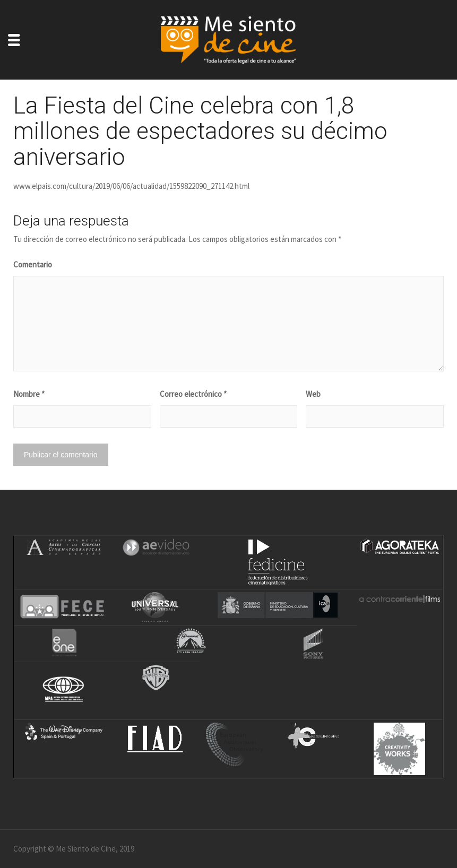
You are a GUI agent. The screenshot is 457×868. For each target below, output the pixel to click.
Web (313, 394)
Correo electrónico (193, 394)
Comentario (33, 264)
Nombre (29, 394)
